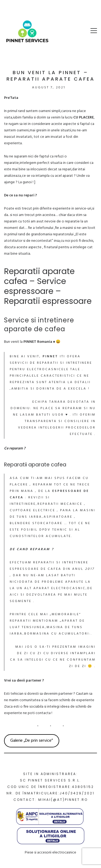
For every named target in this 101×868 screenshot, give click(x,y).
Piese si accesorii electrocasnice (50, 853)
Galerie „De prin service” (32, 741)
